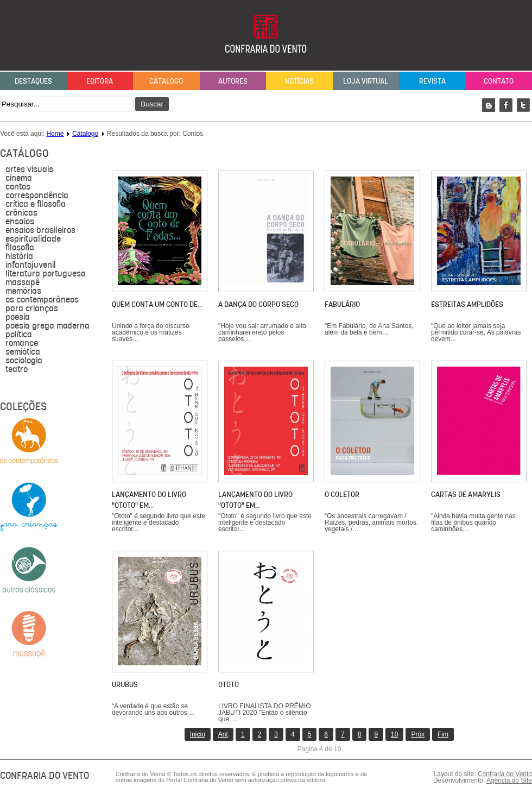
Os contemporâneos (42, 300)
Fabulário (342, 304)
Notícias (299, 81)
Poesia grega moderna (47, 326)
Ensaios (20, 222)
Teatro (17, 369)
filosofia (20, 248)
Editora (100, 81)
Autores (233, 81)
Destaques (33, 81)
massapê (23, 282)
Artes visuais (29, 169)
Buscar (152, 104)
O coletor (342, 494)
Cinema (19, 178)
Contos (18, 187)
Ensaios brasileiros (40, 230)
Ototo (229, 684)
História (19, 256)
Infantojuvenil (31, 265)
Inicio (198, 734)
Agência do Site (509, 780)
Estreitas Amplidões (467, 304)
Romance (22, 343)
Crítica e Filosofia (36, 204)
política (19, 335)
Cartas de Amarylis (466, 494)
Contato (499, 81)
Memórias (23, 291)
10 (394, 734)
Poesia (18, 317)
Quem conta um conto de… (157, 304)
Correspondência (37, 196)
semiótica (23, 352)
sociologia (24, 361)
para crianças (32, 308)
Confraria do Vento (505, 774)
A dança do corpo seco (258, 304)
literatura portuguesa (46, 274)
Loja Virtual (366, 81)
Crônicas (21, 213)
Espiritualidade (33, 239)
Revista (432, 81)
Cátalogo (166, 81)
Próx (418, 734)
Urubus (125, 684)
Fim (443, 734)
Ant (223, 734)
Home (55, 134)
